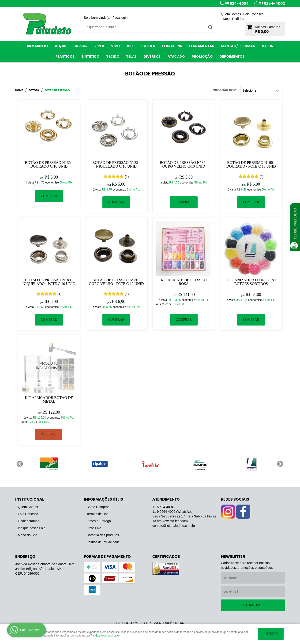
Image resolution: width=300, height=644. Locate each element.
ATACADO (176, 57)
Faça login (120, 18)
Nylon (268, 46)
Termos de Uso (97, 514)
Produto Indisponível (49, 366)
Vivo (115, 46)
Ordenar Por (224, 90)
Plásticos (65, 57)
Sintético (91, 57)
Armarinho (37, 46)
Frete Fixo (94, 528)
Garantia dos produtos (103, 535)
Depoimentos (232, 57)
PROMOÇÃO (202, 57)
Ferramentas (202, 46)
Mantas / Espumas (238, 46)
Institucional (30, 499)
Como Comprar (98, 507)
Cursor (81, 46)
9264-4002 (272, 4)
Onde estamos (28, 521)
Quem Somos (231, 14)
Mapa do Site (28, 535)
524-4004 (237, 4)
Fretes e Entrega (99, 521)
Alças (61, 46)
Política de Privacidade (103, 542)
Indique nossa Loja (32, 528)
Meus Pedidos (234, 19)
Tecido (113, 57)
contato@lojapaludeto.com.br (174, 526)
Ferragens (172, 46)
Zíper (99, 46)
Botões (148, 46)
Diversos (152, 57)
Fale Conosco (253, 14)
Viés (131, 46)
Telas (131, 57)
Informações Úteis (103, 499)
